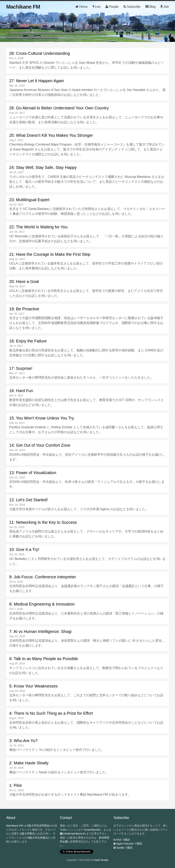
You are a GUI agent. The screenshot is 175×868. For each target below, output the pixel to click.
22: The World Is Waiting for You (38, 227)
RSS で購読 (123, 840)
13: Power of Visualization (33, 473)
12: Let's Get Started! (28, 500)
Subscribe (132, 7)
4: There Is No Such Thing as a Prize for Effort (51, 713)
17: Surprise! (21, 368)
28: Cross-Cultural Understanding (40, 53)
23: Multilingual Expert (29, 200)
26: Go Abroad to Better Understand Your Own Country (59, 108)
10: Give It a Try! (24, 550)
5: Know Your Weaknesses (34, 686)
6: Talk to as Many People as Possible (44, 659)
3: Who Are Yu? (23, 741)
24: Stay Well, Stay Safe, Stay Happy (43, 167)
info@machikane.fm (74, 834)
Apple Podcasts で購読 (129, 844)
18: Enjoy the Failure (28, 341)
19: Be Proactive (24, 309)
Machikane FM (23, 7)
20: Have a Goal (24, 281)
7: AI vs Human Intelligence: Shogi (40, 631)
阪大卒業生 (28, 834)
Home (81, 7)
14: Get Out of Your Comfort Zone (40, 445)
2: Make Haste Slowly (29, 763)
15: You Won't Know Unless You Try (42, 418)
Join (165, 7)
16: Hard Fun (21, 391)
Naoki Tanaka (101, 860)
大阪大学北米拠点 (37, 838)
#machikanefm (93, 830)
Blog (150, 7)
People (112, 7)
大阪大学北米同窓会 (38, 826)
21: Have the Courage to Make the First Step (50, 254)
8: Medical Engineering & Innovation (42, 604)
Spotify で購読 (124, 848)
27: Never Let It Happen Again (37, 81)
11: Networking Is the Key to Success (43, 522)
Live (97, 7)
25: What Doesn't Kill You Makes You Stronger (51, 135)
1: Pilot (15, 785)
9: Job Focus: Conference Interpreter (43, 577)
